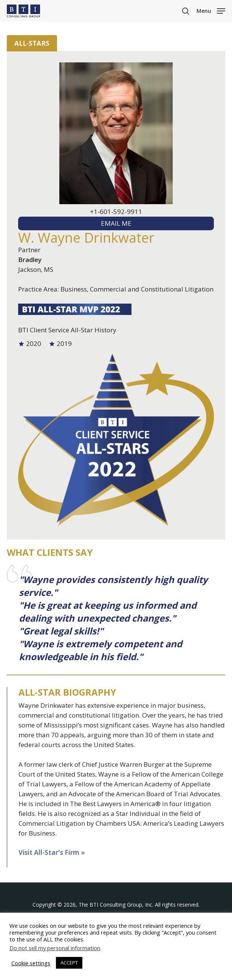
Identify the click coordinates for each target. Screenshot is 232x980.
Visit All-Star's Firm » (52, 852)
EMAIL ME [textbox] (116, 223)
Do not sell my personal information (55, 948)
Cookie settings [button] (31, 963)
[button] (211, 10)
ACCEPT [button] (69, 963)
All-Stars (32, 43)
